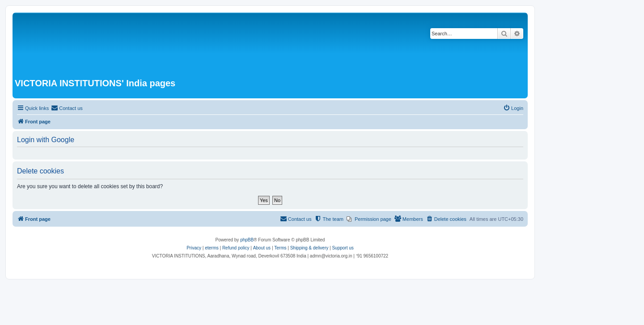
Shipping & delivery (309, 248)
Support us (343, 248)
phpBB (247, 240)
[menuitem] (67, 108)
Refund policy (236, 248)
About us (262, 248)
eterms (212, 248)
